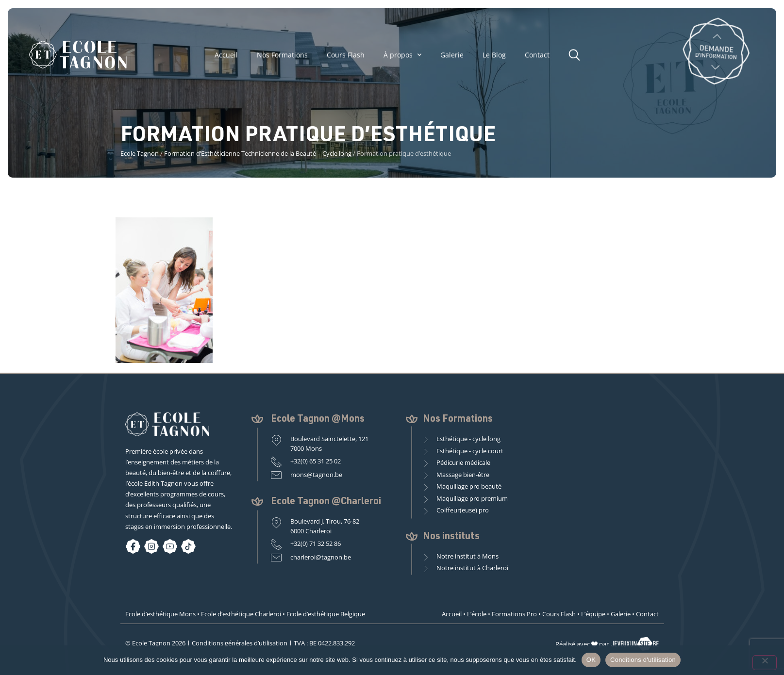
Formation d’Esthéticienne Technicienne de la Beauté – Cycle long (258, 153)
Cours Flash (346, 58)
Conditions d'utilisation (643, 660)
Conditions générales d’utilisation (240, 643)
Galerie (452, 58)
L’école (477, 614)
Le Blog (494, 58)
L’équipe (593, 614)
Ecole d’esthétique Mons (160, 614)
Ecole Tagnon (140, 153)
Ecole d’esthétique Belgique (326, 614)
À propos (402, 58)
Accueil (226, 58)
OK (591, 660)
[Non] (765, 663)
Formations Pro (514, 614)
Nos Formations (282, 58)
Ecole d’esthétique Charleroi (241, 614)
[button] (577, 57)
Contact (537, 58)
